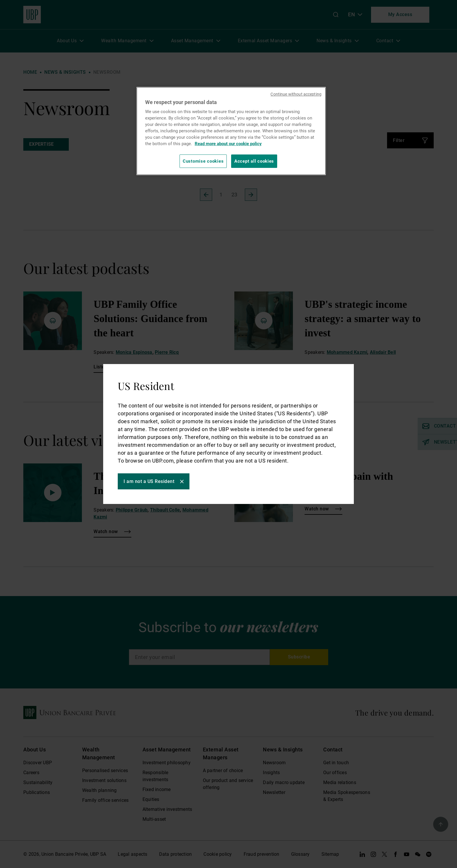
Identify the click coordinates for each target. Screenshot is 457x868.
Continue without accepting (296, 94)
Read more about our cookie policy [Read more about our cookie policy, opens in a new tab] (228, 144)
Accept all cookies (254, 161)
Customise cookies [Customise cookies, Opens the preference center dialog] (203, 161)
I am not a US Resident (149, 481)
